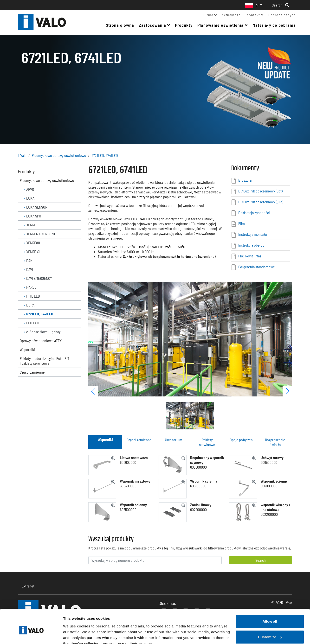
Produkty (184, 25)
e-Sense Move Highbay (43, 332)
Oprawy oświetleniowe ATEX (41, 341)
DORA (30, 305)
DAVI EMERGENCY (39, 278)
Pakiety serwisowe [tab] (207, 442)
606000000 (269, 486)
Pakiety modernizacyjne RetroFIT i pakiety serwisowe (45, 361)
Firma (210, 15)
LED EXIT (33, 323)
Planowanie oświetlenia (223, 25)
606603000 (128, 462)
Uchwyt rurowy (272, 457)
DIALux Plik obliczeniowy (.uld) (261, 202)
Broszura (245, 180)
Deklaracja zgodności (254, 213)
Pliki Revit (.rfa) (249, 256)
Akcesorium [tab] (173, 440)
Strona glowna (120, 25)
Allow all (270, 599)
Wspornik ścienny (204, 481)
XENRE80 (33, 243)
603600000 (198, 467)
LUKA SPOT (35, 216)
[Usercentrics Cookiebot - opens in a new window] (31, 635)
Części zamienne (32, 372)
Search (280, 5)
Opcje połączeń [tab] (241, 440)
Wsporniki (27, 349)
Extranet (28, 586)
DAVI (30, 269)
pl (252, 5)
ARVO (30, 189)
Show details (74, 634)
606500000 (269, 462)
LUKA (30, 198)
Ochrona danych (282, 15)
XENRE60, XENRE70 (41, 234)
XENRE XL (33, 252)
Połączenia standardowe (257, 267)
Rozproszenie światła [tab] (275, 442)
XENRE (31, 225)
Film (242, 223)
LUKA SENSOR (37, 207)
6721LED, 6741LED (105, 155)
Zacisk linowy (201, 505)
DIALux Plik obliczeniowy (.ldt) (260, 191)
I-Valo (49, 22)
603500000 (128, 509)
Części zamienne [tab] (139, 440)
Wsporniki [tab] (105, 439)
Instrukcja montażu (253, 234)
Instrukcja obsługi (252, 245)
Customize (270, 615)
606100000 (198, 486)
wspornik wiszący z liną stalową (276, 507)
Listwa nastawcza (134, 457)
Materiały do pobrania (274, 25)
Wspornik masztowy (135, 481)
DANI (30, 260)
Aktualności (232, 15)
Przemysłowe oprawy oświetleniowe (59, 155)
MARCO (31, 287)
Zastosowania (155, 25)
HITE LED (33, 296)
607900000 (198, 509)
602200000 (269, 514)
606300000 (128, 486)
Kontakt (255, 15)
